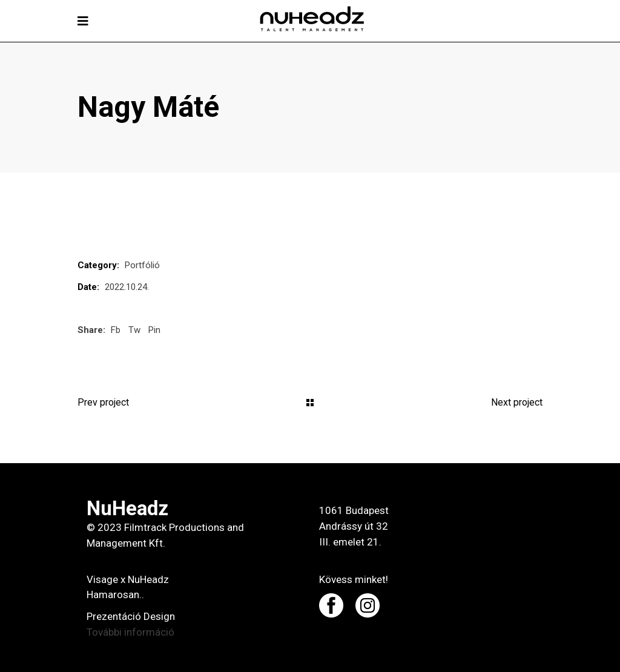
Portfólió (142, 265)
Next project (517, 402)
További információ (130, 632)
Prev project (103, 402)
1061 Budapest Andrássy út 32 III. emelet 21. (354, 526)
